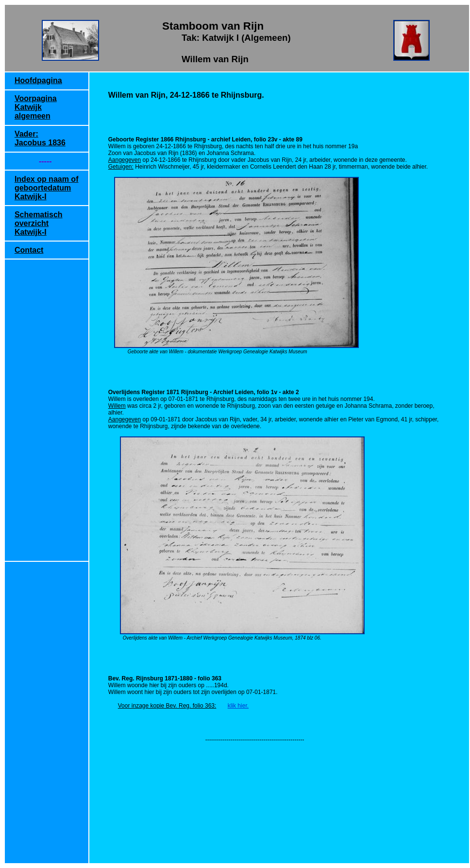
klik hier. (238, 706)
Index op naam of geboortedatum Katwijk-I (47, 188)
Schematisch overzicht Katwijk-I (39, 223)
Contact (29, 250)
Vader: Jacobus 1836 (40, 138)
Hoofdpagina (38, 80)
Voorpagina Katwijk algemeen (36, 107)
